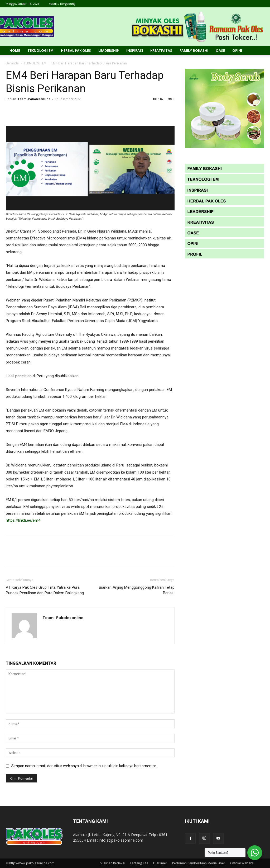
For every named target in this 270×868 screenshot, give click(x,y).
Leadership (109, 50)
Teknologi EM (40, 50)
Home (15, 50)
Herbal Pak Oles (76, 50)
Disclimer (160, 863)
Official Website (242, 863)
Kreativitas (161, 50)
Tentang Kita (139, 863)
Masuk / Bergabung (62, 4)
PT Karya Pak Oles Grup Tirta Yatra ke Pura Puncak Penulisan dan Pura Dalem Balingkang (45, 590)
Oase (220, 50)
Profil (15, 60)
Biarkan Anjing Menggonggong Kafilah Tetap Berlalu (137, 590)
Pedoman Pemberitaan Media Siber (199, 863)
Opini (237, 50)
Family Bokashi (194, 50)
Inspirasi (135, 50)
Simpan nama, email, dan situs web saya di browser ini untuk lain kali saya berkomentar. (84, 766)
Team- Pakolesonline (34, 99)
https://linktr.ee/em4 (23, 520)
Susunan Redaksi (112, 863)
